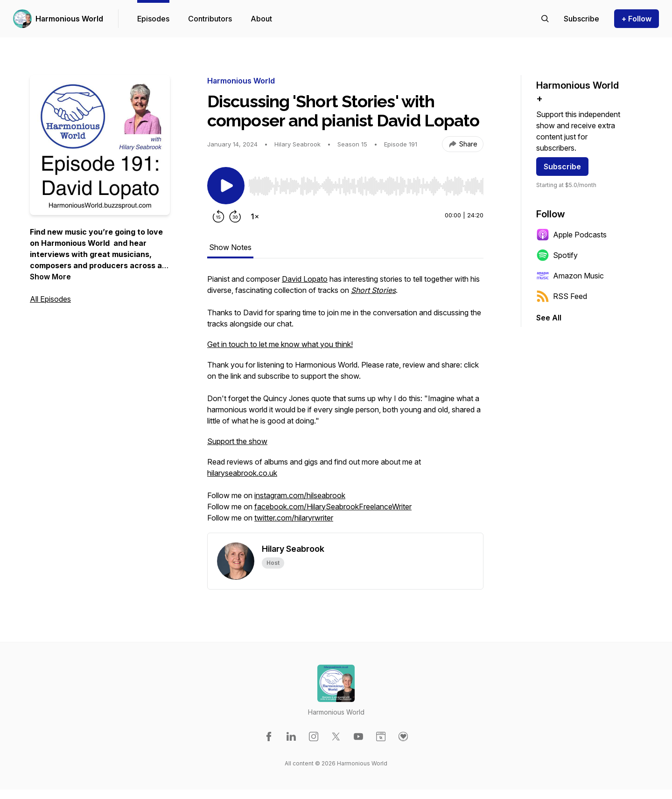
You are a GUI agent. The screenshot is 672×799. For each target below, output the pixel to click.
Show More (50, 277)
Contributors (210, 19)
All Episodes (50, 299)
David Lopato (305, 279)
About (261, 19)
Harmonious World (69, 19)
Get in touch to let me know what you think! (280, 344)
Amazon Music (570, 276)
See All (549, 318)
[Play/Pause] (226, 186)
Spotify (557, 255)
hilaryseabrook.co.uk (242, 473)
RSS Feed (562, 296)
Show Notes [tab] (230, 247)
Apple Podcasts (571, 235)
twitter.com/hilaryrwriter (294, 518)
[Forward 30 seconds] (235, 216)
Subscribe (562, 167)
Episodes (153, 19)
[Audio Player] (366, 183)
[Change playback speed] (255, 216)
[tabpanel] (345, 403)
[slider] (366, 186)
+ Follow (637, 19)
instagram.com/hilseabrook (300, 495)
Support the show (237, 441)
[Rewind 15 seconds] (218, 216)
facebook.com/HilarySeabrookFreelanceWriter (333, 507)
